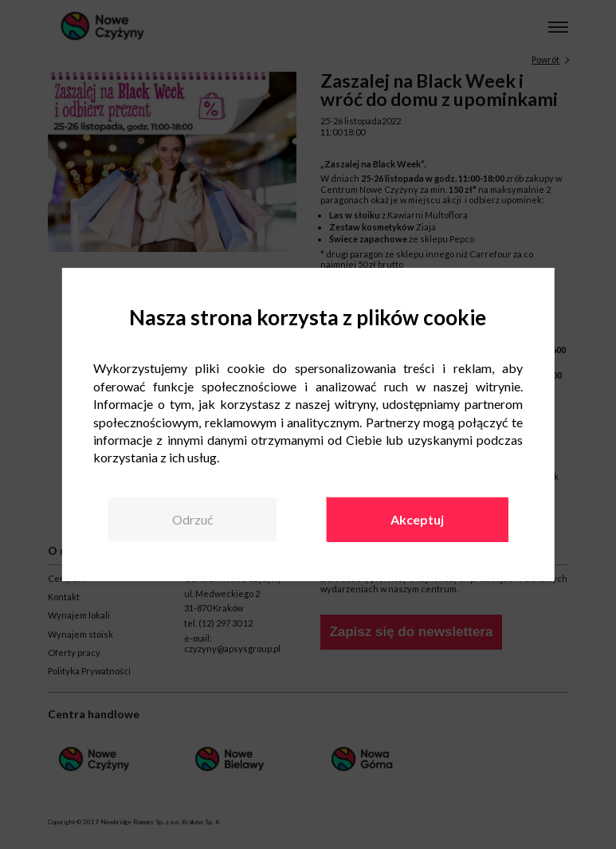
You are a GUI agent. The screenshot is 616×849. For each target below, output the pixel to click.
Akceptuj (417, 519)
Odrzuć (192, 519)
